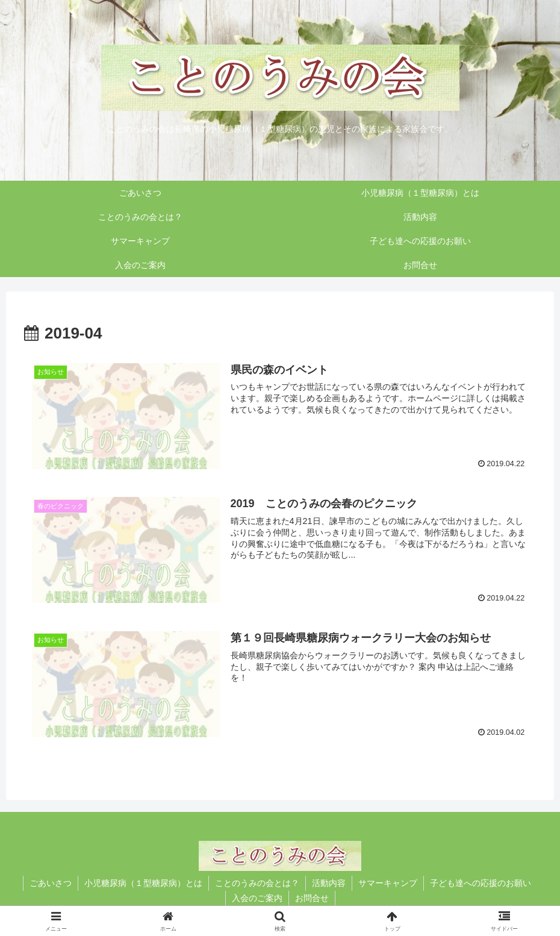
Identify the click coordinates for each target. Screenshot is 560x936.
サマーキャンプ (388, 883)
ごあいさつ (51, 883)
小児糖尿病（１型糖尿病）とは (143, 883)
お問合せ (312, 898)
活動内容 (329, 883)
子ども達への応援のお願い (481, 883)
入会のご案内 (257, 898)
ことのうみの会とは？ (257, 883)
